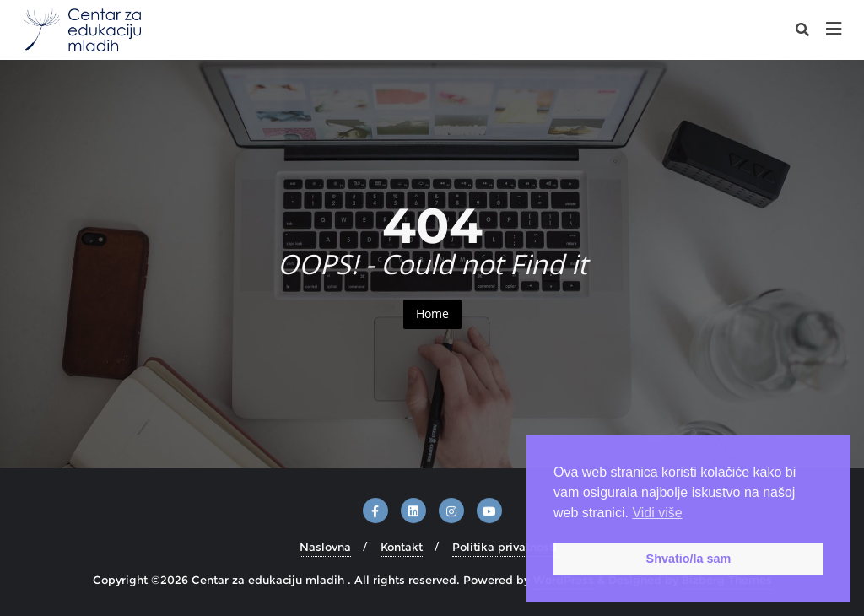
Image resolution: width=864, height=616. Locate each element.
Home (432, 313)
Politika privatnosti (505, 547)
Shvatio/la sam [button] (689, 559)
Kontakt (402, 547)
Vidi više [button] (657, 513)
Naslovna (325, 547)
